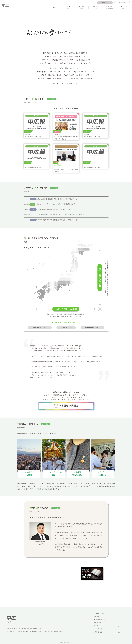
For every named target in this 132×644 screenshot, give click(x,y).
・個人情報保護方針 (99, 620)
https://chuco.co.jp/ (13, 622)
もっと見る (51, 99)
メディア (68, 8)
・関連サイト (97, 626)
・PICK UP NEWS (98, 613)
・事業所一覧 (96, 623)
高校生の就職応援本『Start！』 (92, 327)
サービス (82, 8)
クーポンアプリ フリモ (66, 327)
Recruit (105, 3)
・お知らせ (96, 617)
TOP (54, 8)
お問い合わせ (123, 8)
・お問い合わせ (97, 632)
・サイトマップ (97, 629)
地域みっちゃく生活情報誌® (40, 327)
